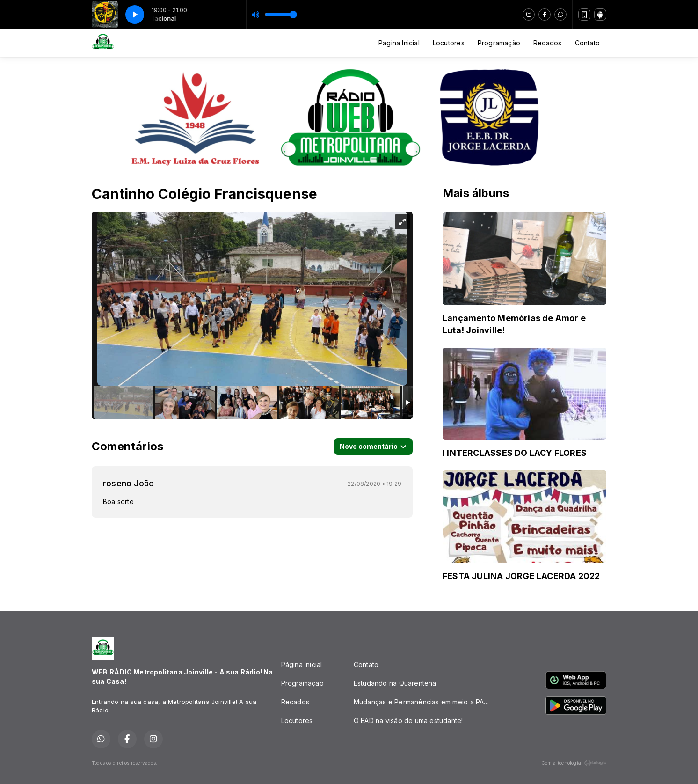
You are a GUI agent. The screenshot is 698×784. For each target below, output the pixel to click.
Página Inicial (399, 43)
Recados (547, 43)
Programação (499, 43)
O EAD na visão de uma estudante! (408, 721)
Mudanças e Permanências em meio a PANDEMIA (427, 702)
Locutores (449, 43)
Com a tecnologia (574, 763)
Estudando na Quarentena (395, 683)
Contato (587, 43)
